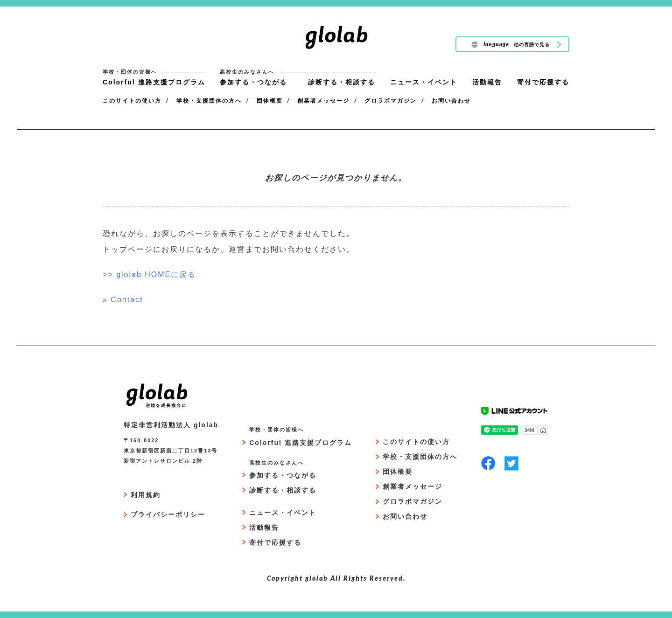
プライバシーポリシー (168, 514)
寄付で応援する (543, 82)
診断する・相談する (342, 82)
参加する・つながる (253, 82)
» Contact (123, 300)
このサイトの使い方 (132, 101)
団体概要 (270, 101)
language (510, 45)
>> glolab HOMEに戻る (149, 274)
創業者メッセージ (323, 101)
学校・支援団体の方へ (209, 101)
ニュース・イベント (424, 82)
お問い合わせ (451, 101)
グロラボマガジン (391, 101)
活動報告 (487, 82)
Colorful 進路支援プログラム (154, 82)
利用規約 (146, 495)
